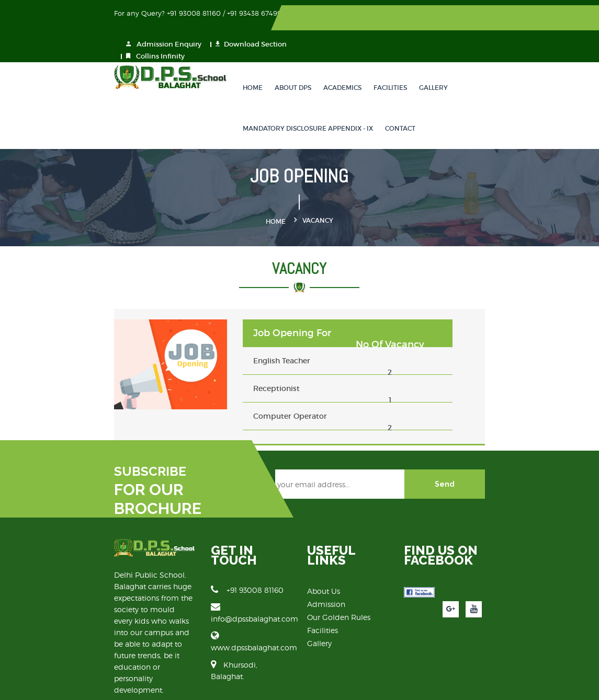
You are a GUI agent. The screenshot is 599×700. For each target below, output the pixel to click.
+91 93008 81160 (218, 558)
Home (233, 61)
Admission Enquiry (399, 18)
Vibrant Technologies (511, 685)
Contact (381, 102)
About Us (324, 560)
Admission (327, 573)
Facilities (371, 61)
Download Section (487, 18)
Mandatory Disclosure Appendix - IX (289, 102)
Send (503, 463)
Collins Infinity (391, 30)
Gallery (414, 61)
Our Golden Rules (339, 586)
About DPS (274, 61)
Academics (323, 61)
